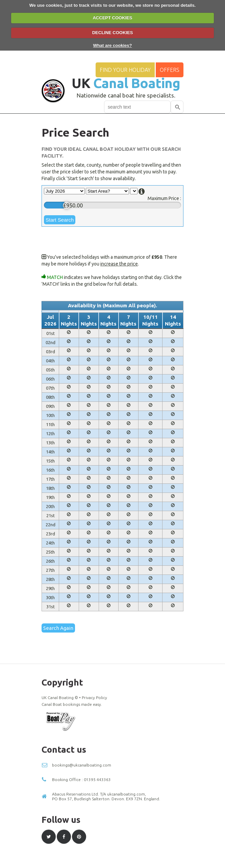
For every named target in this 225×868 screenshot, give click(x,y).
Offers (170, 70)
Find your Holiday (125, 70)
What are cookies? (113, 45)
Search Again (58, 628)
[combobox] (137, 107)
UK (126, 83)
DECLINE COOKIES (113, 33)
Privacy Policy (94, 810)
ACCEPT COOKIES (112, 18)
